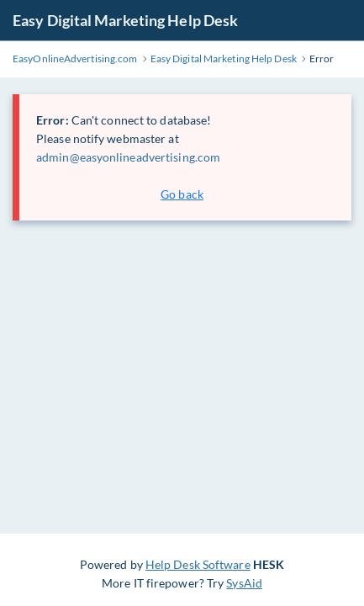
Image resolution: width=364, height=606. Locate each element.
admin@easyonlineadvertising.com (128, 157)
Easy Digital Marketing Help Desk (125, 20)
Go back (182, 194)
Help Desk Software (198, 564)
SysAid (244, 583)
